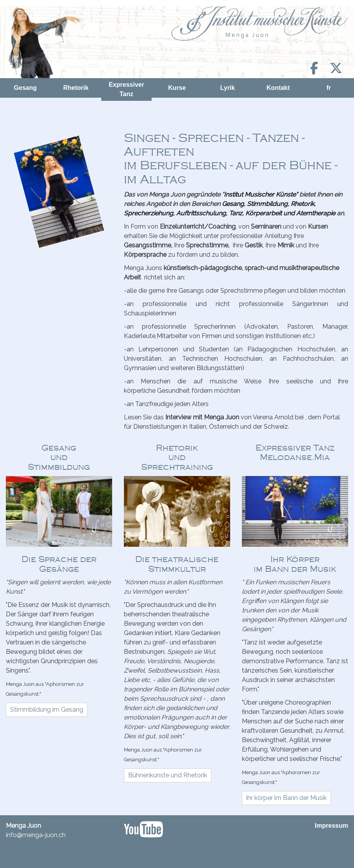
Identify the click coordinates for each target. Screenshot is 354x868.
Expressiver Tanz (126, 89)
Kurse (177, 88)
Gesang (25, 88)
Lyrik (228, 88)
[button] (47, 710)
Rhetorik (76, 88)
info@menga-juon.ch (36, 835)
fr (329, 88)
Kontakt (278, 88)
